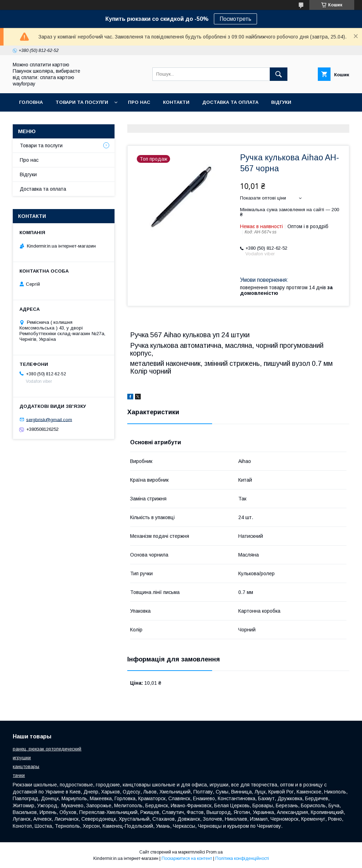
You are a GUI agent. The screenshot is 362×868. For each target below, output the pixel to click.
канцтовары (26, 766)
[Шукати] (279, 74)
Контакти (176, 102)
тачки (19, 775)
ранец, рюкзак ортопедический (47, 749)
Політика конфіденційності (242, 858)
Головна (31, 102)
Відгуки (281, 102)
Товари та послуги (41, 145)
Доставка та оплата (230, 102)
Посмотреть (235, 19)
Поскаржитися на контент (187, 858)
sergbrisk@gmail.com (49, 419)
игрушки (22, 758)
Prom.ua (214, 852)
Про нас (139, 102)
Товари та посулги (82, 102)
